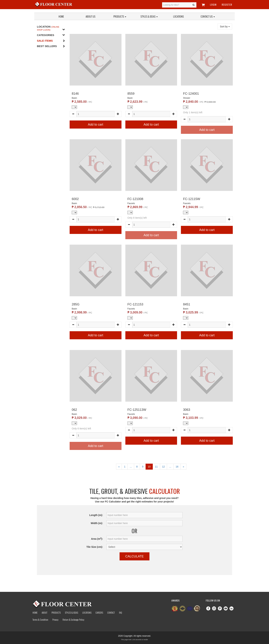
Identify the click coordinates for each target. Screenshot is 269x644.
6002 (75, 199)
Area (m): (97, 539)
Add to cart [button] (96, 125)
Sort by (225, 27)
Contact (111, 613)
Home (61, 16)
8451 (187, 304)
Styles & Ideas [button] (149, 16)
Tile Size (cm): (95, 547)
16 (177, 467)
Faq (121, 613)
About (44, 613)
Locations (178, 16)
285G (76, 304)
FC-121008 (135, 199)
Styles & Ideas (71, 613)
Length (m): (96, 515)
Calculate (135, 556)
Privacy (55, 620)
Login (213, 4)
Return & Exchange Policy (73, 620)
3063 (187, 410)
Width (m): (97, 523)
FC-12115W (192, 199)
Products (120, 16)
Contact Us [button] (208, 16)
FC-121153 (135, 304)
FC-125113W (137, 410)
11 (156, 467)
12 (164, 467)
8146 (75, 94)
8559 (131, 94)
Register (227, 4)
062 (74, 410)
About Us (90, 16)
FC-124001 (191, 94)
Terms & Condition (40, 620)
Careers (99, 613)
